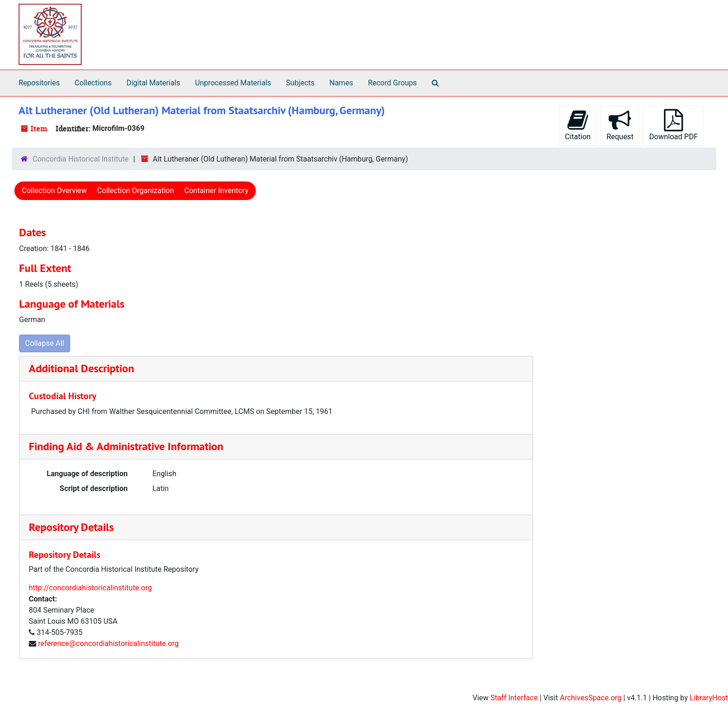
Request (620, 125)
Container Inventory (216, 191)
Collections (93, 83)
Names (341, 83)
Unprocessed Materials (233, 83)
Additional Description (81, 368)
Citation (578, 125)
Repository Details (71, 527)
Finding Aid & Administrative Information (126, 446)
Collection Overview (54, 191)
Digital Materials (153, 83)
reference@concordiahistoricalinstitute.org (108, 643)
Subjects (300, 83)
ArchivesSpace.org (591, 698)
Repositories (39, 83)
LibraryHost (709, 698)
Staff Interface (514, 698)
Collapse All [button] (45, 343)
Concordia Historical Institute (81, 159)
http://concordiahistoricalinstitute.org (90, 588)
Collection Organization (136, 191)
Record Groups (392, 83)
